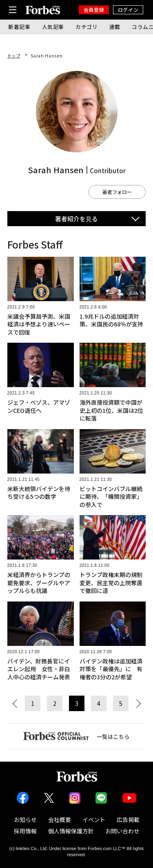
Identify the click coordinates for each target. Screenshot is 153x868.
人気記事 (53, 27)
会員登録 (94, 10)
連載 (115, 27)
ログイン (128, 10)
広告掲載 (128, 820)
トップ (14, 56)
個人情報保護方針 (71, 831)
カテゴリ (87, 27)
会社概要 (60, 820)
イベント (94, 820)
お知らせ (25, 820)
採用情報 (25, 831)
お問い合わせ (122, 831)
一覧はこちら (77, 736)
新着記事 (19, 27)
